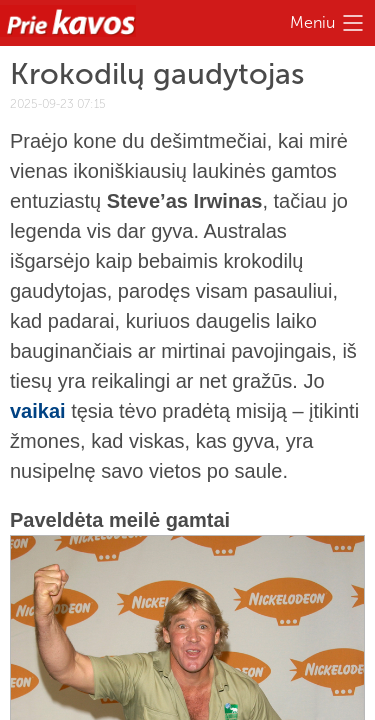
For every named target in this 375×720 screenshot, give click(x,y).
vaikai (38, 411)
